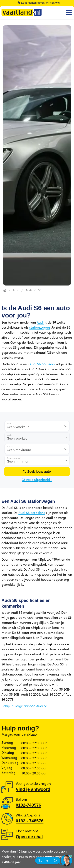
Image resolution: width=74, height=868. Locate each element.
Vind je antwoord (33, 789)
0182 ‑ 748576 (30, 821)
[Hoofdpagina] (5, 291)
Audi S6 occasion (42, 364)
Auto (16, 291)
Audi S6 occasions (32, 513)
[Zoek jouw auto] (37, 472)
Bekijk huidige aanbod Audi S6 (24, 706)
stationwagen (40, 328)
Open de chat (29, 837)
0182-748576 (28, 805)
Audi (29, 291)
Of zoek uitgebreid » (37, 480)
